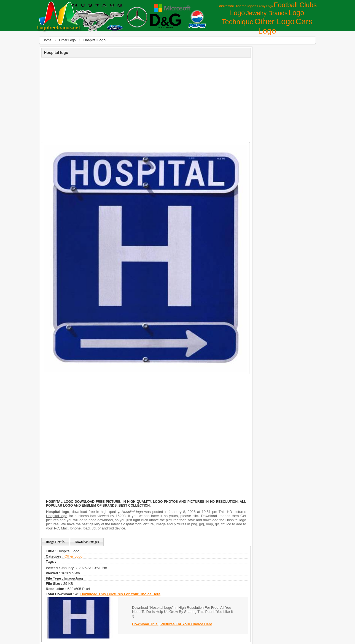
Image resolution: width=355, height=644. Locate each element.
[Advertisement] (146, 99)
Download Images (87, 542)
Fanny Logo (265, 6)
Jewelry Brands (267, 13)
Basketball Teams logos (237, 6)
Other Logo (274, 21)
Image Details (55, 542)
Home (47, 40)
